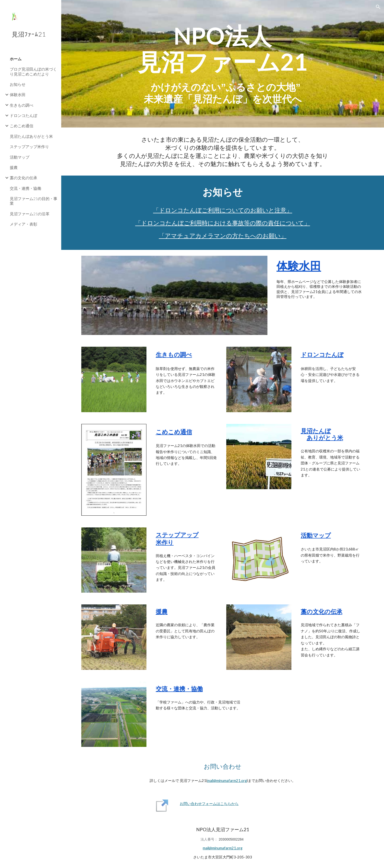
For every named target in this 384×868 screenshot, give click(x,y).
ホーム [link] (16, 59)
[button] (378, 7)
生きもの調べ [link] (22, 105)
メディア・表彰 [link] (24, 224)
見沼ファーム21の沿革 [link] (30, 214)
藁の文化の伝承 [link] (24, 178)
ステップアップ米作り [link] (29, 147)
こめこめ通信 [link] (22, 126)
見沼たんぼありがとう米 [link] (31, 136)
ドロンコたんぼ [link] (24, 115)
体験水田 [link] (18, 95)
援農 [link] (14, 167)
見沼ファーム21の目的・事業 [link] (34, 201)
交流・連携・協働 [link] (25, 188)
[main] (223, 48)
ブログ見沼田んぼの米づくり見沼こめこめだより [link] (33, 71)
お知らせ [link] (18, 84)
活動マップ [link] (20, 157)
